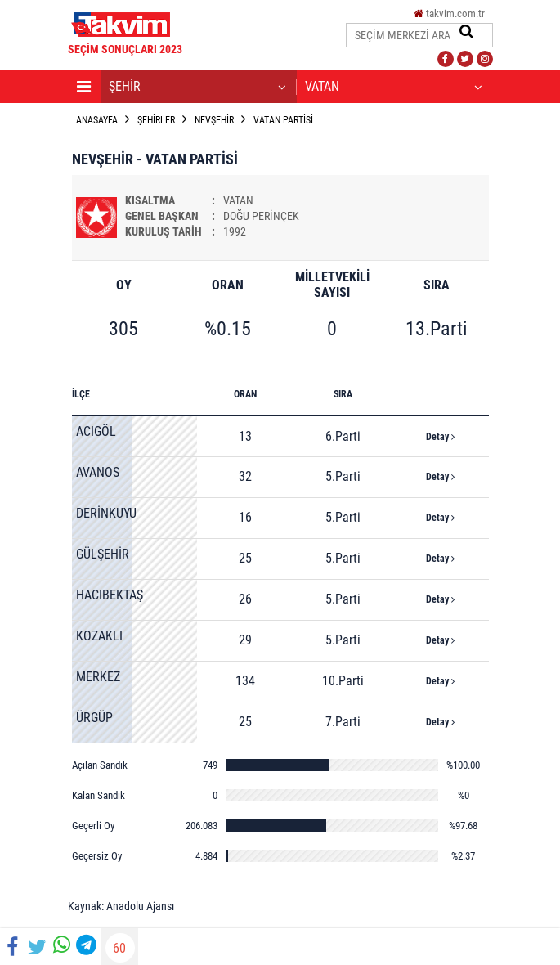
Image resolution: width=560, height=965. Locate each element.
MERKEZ (98, 677)
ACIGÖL (96, 431)
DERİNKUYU (106, 513)
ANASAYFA (97, 120)
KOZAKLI (99, 636)
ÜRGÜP (94, 718)
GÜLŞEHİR (103, 554)
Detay (440, 437)
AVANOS (98, 472)
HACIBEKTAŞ (110, 595)
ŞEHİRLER (156, 120)
